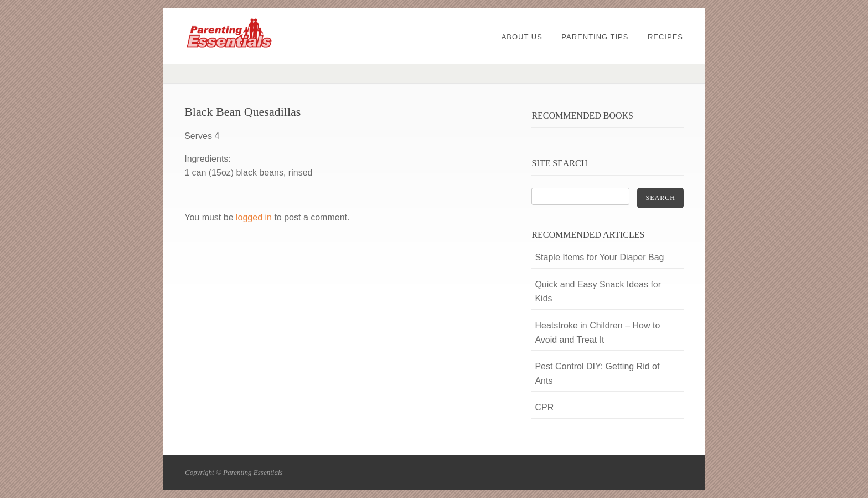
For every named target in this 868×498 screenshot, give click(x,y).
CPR (544, 407)
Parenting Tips (595, 37)
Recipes (665, 37)
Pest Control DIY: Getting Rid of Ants (597, 374)
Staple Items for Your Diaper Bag (599, 257)
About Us (522, 37)
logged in (254, 217)
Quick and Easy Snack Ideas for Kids (598, 292)
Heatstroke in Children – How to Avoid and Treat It (597, 333)
